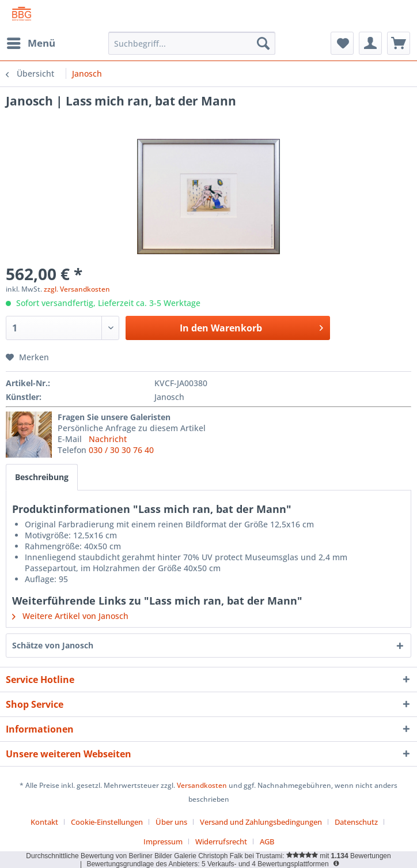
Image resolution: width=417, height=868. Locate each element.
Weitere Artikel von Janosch (70, 616)
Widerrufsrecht (221, 841)
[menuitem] (31, 43)
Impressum (163, 841)
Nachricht (108, 439)
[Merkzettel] (342, 43)
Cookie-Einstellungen (107, 822)
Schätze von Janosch (53, 645)
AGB (267, 841)
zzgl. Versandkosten (77, 289)
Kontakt (44, 822)
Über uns (171, 822)
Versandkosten (202, 785)
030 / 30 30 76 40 (121, 450)
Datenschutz (356, 822)
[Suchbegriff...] (192, 43)
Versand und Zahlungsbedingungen (261, 822)
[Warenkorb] (399, 43)
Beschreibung (42, 477)
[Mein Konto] (370, 43)
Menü (31, 42)
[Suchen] (263, 43)
